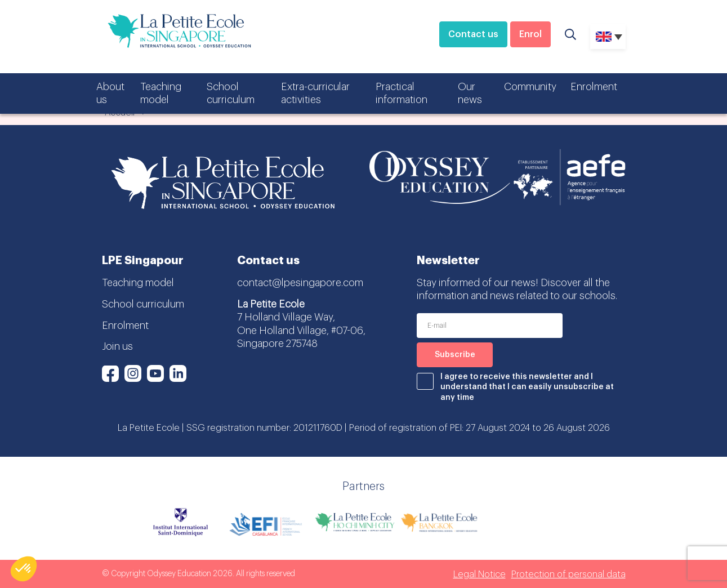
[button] (24, 569)
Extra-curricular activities (315, 93)
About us (110, 93)
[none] (608, 37)
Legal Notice (480, 574)
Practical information (402, 93)
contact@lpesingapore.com (300, 283)
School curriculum (231, 93)
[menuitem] (608, 37)
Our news (470, 93)
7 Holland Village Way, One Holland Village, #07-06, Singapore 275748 (301, 330)
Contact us (473, 34)
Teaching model (161, 93)
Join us (117, 346)
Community (530, 87)
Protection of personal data (568, 574)
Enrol (530, 34)
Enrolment (594, 87)
